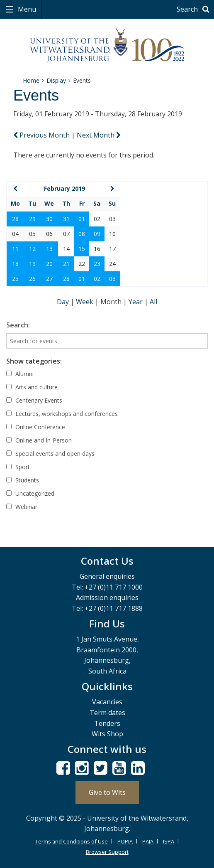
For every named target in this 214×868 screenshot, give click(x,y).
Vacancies (107, 702)
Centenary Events (34, 400)
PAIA (148, 841)
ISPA (169, 841)
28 (15, 219)
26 (32, 279)
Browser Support (107, 852)
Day (64, 302)
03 (112, 279)
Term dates (107, 713)
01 (82, 219)
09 (97, 234)
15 (82, 249)
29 (32, 219)
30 (49, 219)
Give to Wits (107, 792)
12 (32, 249)
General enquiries (107, 576)
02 (97, 279)
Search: (18, 325)
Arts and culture (32, 387)
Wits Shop (107, 734)
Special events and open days (50, 454)
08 (82, 234)
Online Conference (36, 427)
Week (85, 302)
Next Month (99, 135)
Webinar (22, 507)
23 (97, 264)
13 (49, 249)
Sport (18, 467)
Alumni (20, 374)
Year (136, 302)
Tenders (107, 723)
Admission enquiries (107, 598)
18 (15, 264)
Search (194, 9)
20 (49, 264)
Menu (26, 9)
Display (56, 80)
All (153, 302)
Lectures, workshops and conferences (62, 414)
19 (32, 264)
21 (66, 264)
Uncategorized (30, 493)
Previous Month (42, 135)
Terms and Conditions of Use (72, 841)
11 (15, 249)
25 (15, 279)
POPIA (125, 841)
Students (23, 480)
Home (31, 80)
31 (66, 219)
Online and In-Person (39, 440)
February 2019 (64, 188)
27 (49, 279)
